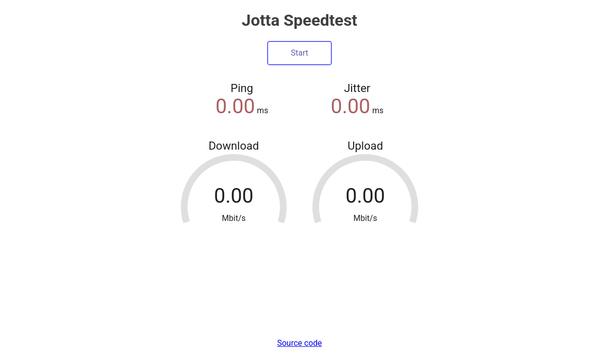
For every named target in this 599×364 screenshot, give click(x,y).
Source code (300, 343)
